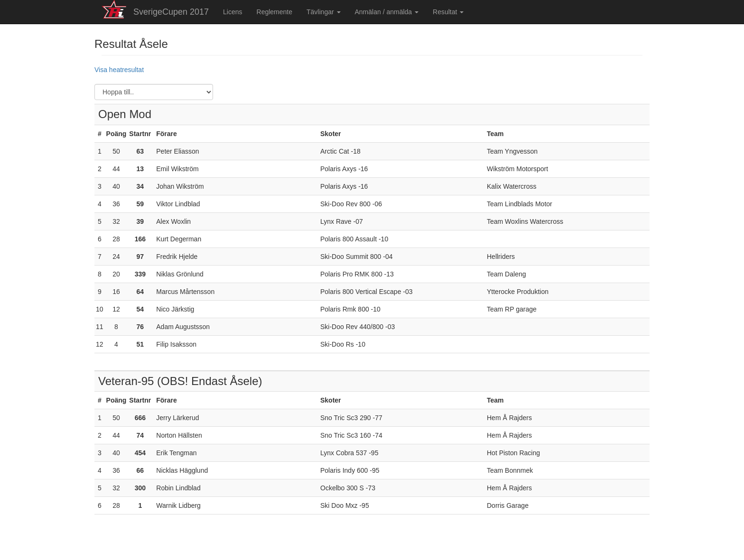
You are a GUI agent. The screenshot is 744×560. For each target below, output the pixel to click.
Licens (232, 12)
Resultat (448, 12)
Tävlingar (323, 12)
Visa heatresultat (119, 70)
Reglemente (275, 12)
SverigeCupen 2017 (171, 12)
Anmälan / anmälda (387, 12)
